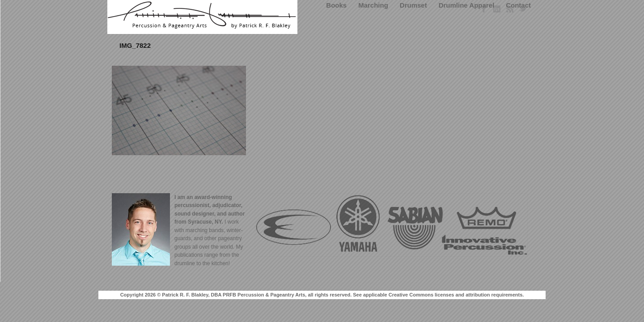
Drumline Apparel (466, 5)
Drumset (413, 5)
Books (336, 5)
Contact (518, 5)
